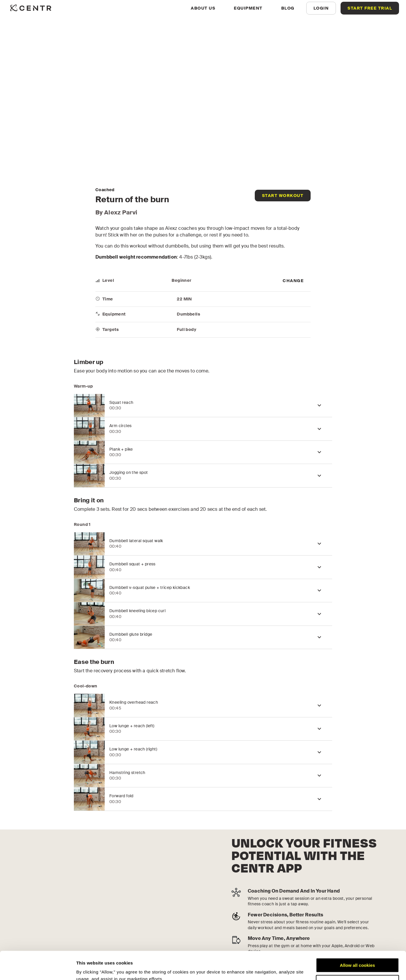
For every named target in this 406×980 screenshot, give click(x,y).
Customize (358, 956)
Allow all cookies (358, 939)
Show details (90, 969)
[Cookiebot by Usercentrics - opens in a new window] (38, 969)
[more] (293, 281)
